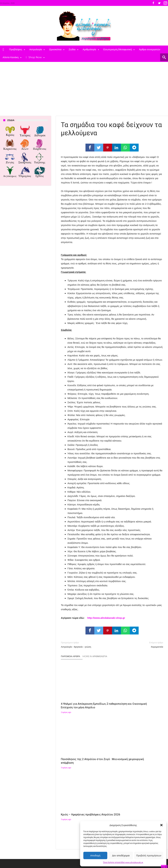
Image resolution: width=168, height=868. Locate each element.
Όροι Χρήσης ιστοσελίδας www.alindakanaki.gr (123, 862)
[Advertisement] (84, 86)
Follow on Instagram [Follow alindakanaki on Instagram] (146, 780)
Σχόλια (74, 761)
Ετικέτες (49, 766)
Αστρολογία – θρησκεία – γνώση (84, 645)
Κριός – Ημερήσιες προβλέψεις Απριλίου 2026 (145, 693)
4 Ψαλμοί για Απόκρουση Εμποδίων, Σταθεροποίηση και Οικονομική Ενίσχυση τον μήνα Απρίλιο (77, 697)
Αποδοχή (95, 855)
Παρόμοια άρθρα (70, 656)
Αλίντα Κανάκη (70, 796)
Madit (34, 849)
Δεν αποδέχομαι (121, 855)
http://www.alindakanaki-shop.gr (106, 618)
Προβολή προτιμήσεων (149, 855)
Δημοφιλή (50, 761)
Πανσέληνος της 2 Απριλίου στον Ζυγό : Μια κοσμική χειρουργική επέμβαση (111, 695)
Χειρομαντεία (140, 645)
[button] (161, 825)
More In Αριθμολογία (95, 656)
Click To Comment (112, 730)
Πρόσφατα (62, 761)
